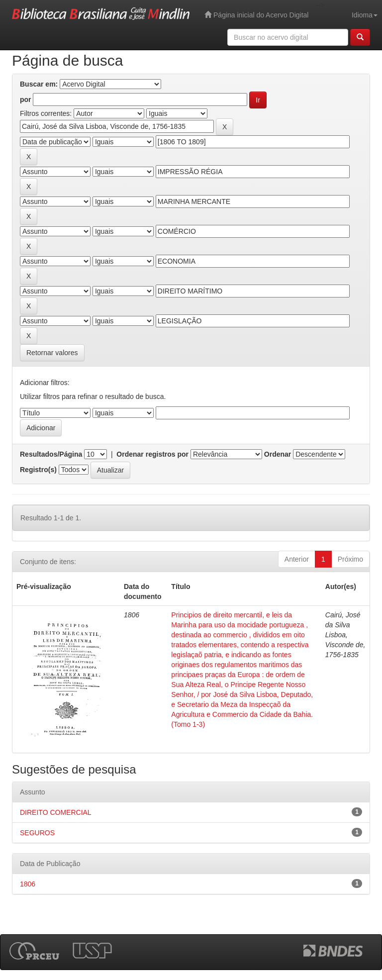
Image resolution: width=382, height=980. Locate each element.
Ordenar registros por (152, 454)
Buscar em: (39, 84)
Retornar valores (52, 353)
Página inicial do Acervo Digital (256, 15)
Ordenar (278, 454)
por (26, 99)
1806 (28, 884)
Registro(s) (38, 470)
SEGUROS (37, 833)
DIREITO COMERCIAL (56, 812)
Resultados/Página (51, 454)
